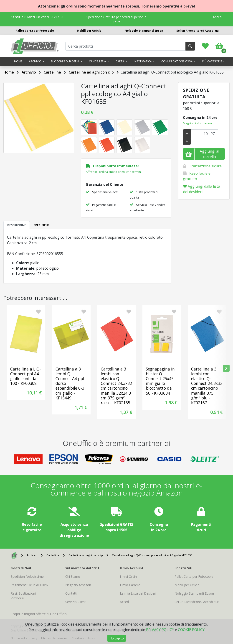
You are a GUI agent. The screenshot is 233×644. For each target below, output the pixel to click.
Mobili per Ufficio (89, 31)
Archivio (29, 72)
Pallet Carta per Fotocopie (35, 31)
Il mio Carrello (130, 585)
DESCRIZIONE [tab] (17, 225)
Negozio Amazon (78, 585)
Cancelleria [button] (98, 61)
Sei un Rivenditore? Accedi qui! (198, 31)
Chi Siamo (73, 576)
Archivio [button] (35, 61)
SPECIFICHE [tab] (42, 225)
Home (18, 61)
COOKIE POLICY (191, 630)
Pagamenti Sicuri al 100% (29, 585)
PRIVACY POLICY (160, 630)
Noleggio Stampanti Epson (144, 31)
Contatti (71, 593)
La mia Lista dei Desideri (138, 593)
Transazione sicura (205, 166)
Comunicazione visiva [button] (177, 61)
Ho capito (117, 638)
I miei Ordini (129, 576)
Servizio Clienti (76, 602)
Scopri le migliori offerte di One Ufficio (39, 614)
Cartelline (52, 72)
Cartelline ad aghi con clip (91, 72)
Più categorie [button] (212, 61)
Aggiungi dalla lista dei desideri (202, 189)
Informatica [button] (143, 61)
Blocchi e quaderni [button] (66, 61)
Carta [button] (120, 61)
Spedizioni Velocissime (27, 576)
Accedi (218, 17)
